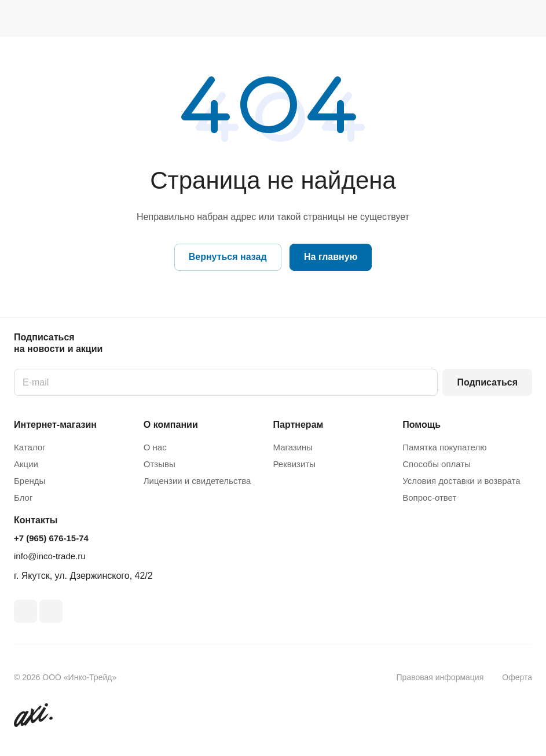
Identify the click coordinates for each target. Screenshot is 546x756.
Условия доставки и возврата (461, 481)
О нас (155, 447)
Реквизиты (295, 464)
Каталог (30, 447)
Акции (26, 464)
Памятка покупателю (444, 447)
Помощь (422, 425)
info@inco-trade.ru (50, 556)
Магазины (293, 447)
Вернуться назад (228, 257)
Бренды (30, 481)
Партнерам (298, 425)
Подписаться (487, 382)
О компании (171, 425)
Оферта (517, 677)
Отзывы (160, 464)
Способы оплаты (437, 464)
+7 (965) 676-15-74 (51, 538)
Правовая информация (440, 677)
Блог (23, 498)
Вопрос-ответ (429, 498)
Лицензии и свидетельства (197, 481)
